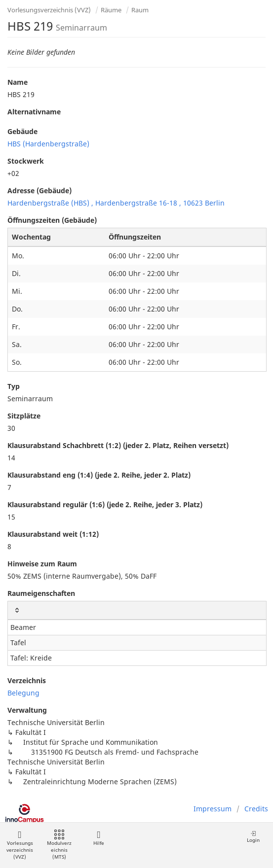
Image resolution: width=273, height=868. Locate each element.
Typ (14, 386)
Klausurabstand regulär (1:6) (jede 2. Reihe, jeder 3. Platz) (105, 504)
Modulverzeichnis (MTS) (59, 845)
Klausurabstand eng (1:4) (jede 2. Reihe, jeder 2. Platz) (99, 475)
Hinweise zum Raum (42, 564)
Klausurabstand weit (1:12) (53, 534)
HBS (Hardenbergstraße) (48, 144)
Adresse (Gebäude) (39, 191)
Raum (140, 10)
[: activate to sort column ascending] (137, 610)
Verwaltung (27, 710)
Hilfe (98, 838)
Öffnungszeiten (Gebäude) (52, 220)
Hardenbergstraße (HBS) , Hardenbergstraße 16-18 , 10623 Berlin (116, 203)
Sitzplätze (24, 416)
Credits (256, 809)
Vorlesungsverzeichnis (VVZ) (49, 10)
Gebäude (22, 131)
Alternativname (34, 112)
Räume (111, 10)
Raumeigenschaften (41, 593)
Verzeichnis (27, 680)
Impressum (213, 809)
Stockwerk (26, 161)
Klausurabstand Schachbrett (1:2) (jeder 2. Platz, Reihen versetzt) (118, 445)
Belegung (23, 693)
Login (253, 837)
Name (18, 82)
